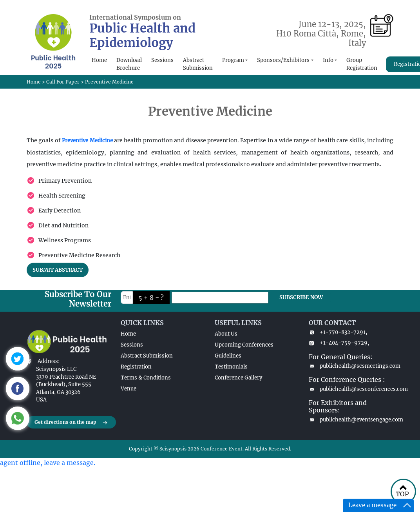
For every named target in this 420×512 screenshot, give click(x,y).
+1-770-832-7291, (338, 332)
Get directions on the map (71, 423)
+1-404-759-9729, (339, 343)
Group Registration (362, 64)
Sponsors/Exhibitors (283, 60)
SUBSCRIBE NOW (301, 297)
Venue (129, 389)
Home (99, 60)
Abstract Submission (198, 64)
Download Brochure (129, 64)
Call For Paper (63, 82)
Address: (49, 361)
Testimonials (231, 367)
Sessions (162, 60)
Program (233, 60)
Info (328, 60)
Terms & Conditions (146, 378)
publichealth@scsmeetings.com (351, 366)
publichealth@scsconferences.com (351, 389)
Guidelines (228, 356)
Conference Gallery (238, 378)
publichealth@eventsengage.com (351, 420)
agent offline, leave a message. (48, 463)
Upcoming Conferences (244, 345)
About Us (226, 334)
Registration (136, 367)
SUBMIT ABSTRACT (58, 270)
